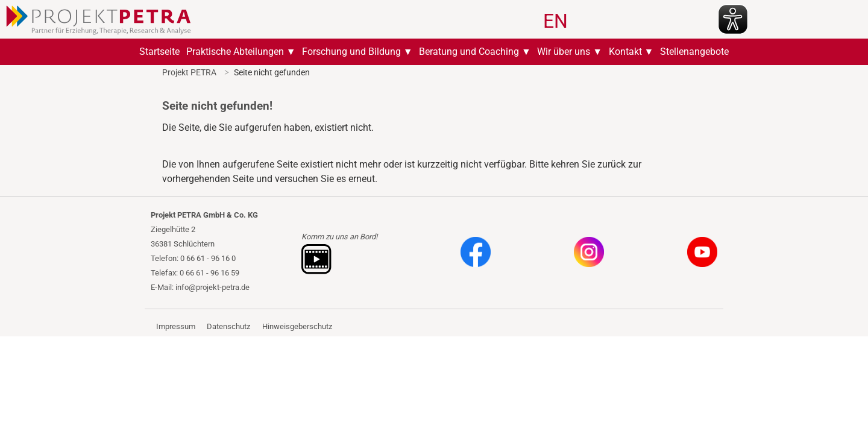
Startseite (159, 52)
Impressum (176, 326)
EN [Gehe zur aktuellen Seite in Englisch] (555, 21)
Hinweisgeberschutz (297, 326)
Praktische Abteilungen (235, 52)
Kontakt (625, 52)
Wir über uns (564, 52)
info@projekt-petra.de (212, 287)
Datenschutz (228, 326)
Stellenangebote (694, 52)
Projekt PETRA (189, 72)
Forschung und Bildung (351, 52)
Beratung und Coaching (469, 52)
